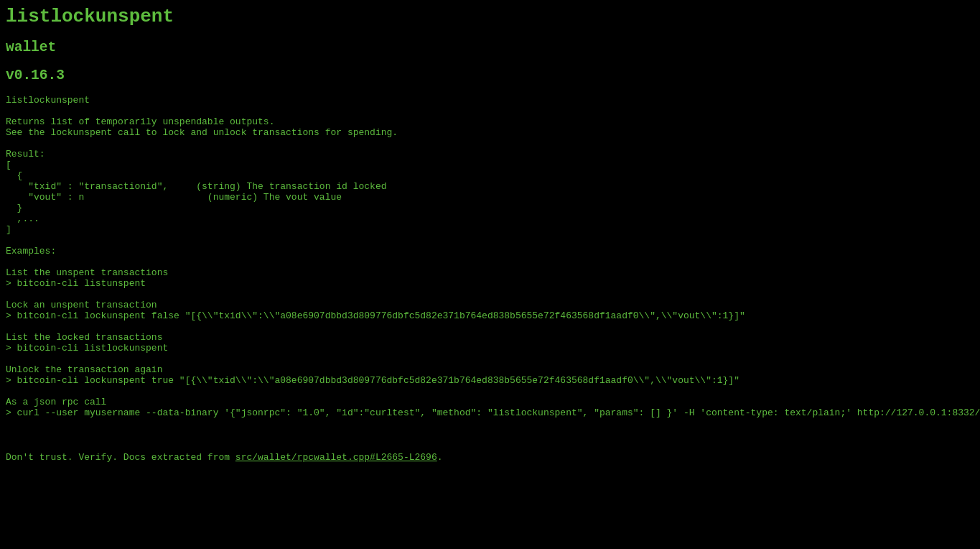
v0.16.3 (35, 85)
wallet (31, 54)
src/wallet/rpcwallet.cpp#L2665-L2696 (336, 537)
